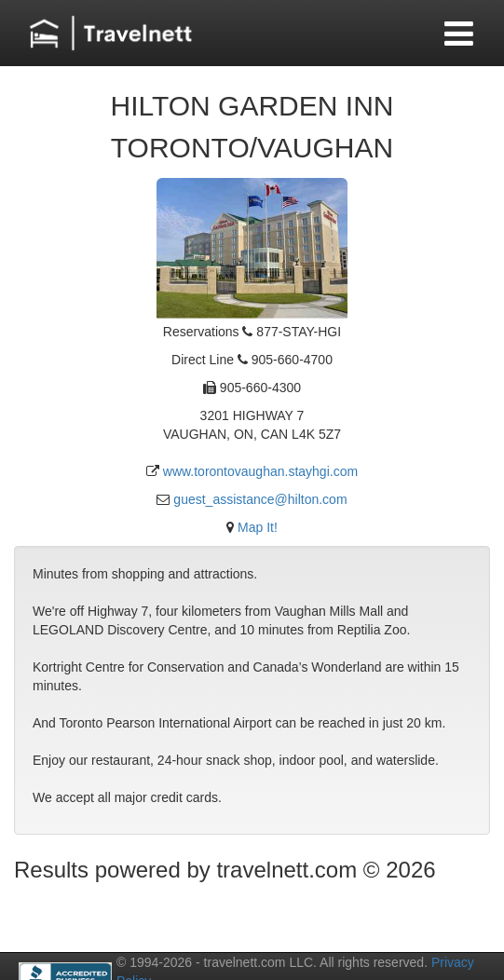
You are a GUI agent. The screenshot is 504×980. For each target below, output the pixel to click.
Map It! (258, 527)
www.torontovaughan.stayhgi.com (260, 471)
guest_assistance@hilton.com (260, 499)
